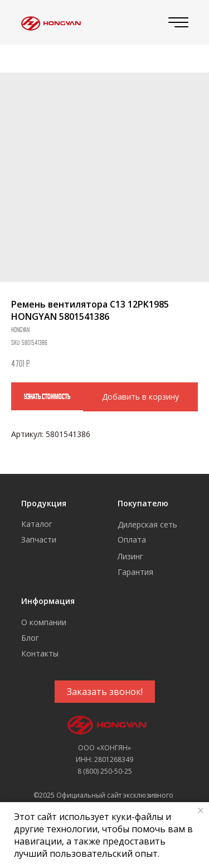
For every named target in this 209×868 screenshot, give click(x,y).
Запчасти (39, 539)
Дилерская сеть (147, 524)
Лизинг (130, 556)
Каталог (37, 524)
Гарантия (135, 572)
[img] (49, 23)
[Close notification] (201, 811)
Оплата (132, 539)
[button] (105, 692)
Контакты (40, 653)
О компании (44, 622)
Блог (30, 638)
